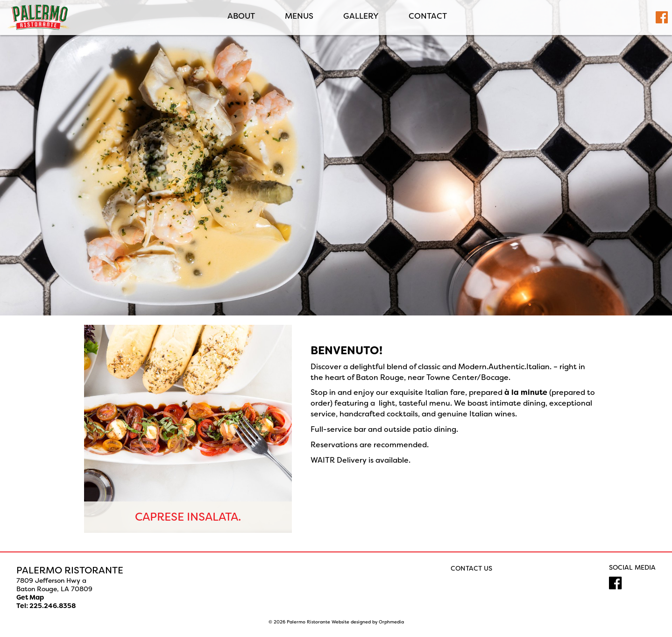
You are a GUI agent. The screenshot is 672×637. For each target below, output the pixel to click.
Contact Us (471, 568)
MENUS (298, 16)
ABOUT (240, 16)
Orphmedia (391, 622)
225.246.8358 (53, 606)
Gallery (360, 16)
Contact (427, 16)
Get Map (30, 597)
